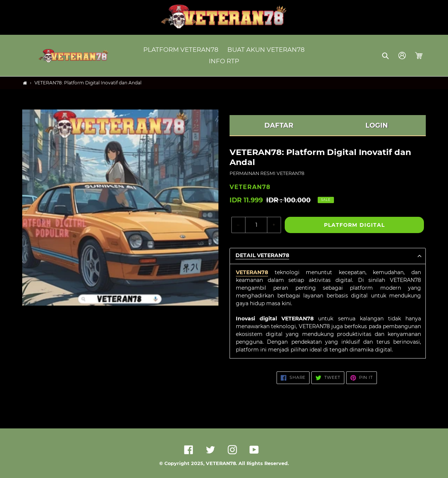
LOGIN (377, 125)
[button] (386, 55)
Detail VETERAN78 (262, 255)
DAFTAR (279, 125)
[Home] (25, 83)
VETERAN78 (252, 272)
